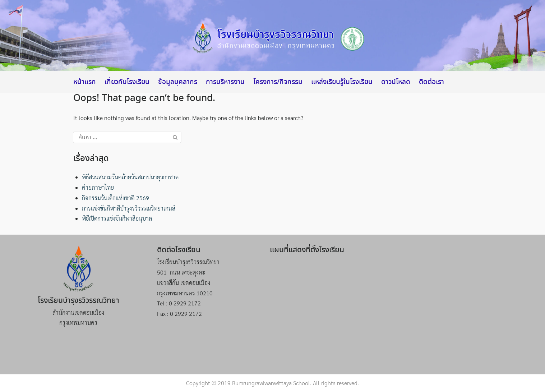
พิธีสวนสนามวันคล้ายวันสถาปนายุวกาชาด (130, 177)
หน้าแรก (85, 82)
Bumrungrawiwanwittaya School (271, 383)
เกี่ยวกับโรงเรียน (127, 82)
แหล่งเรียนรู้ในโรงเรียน (342, 82)
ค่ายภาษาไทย (98, 187)
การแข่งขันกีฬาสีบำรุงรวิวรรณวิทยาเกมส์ (129, 208)
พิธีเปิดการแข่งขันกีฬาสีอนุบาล (117, 218)
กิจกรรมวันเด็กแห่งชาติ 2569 (116, 198)
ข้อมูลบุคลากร (178, 82)
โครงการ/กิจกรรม (278, 82)
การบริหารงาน (225, 82)
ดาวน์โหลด (396, 82)
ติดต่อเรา (431, 82)
